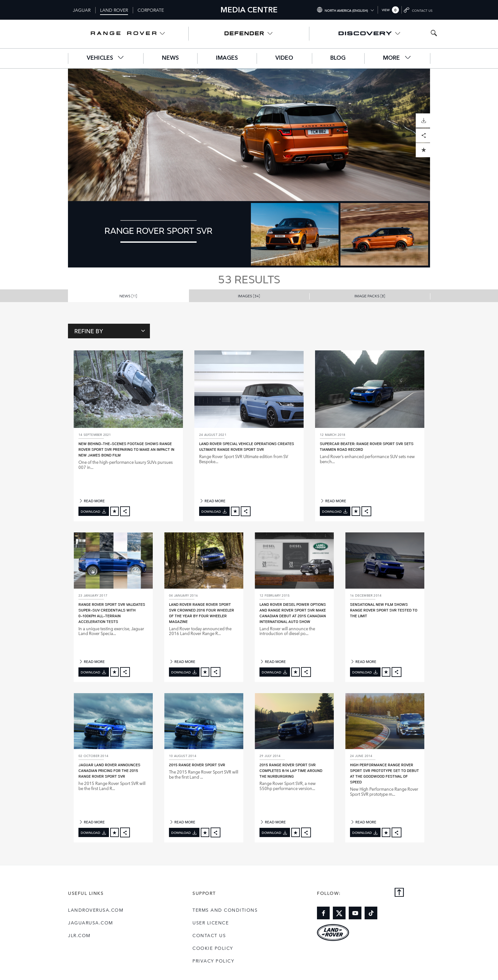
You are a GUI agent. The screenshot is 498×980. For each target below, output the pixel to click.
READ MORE (92, 501)
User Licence (211, 923)
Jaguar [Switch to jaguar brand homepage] (82, 10)
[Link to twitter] (339, 913)
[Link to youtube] (355, 913)
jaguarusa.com (91, 923)
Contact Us (209, 935)
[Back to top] (399, 893)
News (170, 58)
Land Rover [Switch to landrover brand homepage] (114, 10)
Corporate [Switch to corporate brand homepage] (151, 10)
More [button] (397, 58)
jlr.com (79, 935)
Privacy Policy (213, 961)
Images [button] (249, 296)
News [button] (128, 296)
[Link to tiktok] (371, 913)
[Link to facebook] (323, 913)
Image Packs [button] (370, 296)
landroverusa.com (96, 910)
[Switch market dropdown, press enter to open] (345, 10)
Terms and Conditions (225, 910)
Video (284, 58)
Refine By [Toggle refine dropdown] (110, 331)
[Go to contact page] (419, 10)
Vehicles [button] (106, 58)
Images (227, 58)
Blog (338, 58)
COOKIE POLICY (213, 948)
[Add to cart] (114, 511)
